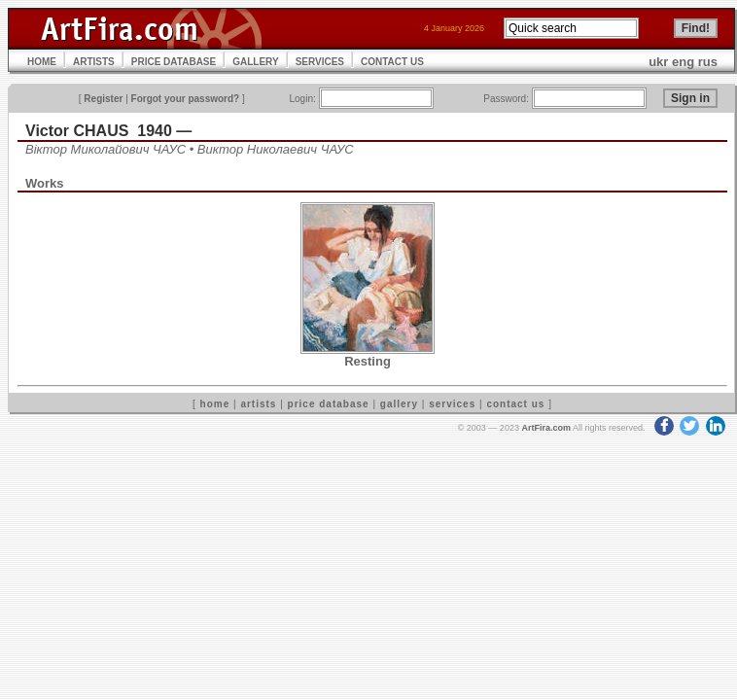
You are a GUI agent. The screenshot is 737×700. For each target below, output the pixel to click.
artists (258, 404)
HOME (42, 62)
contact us (515, 404)
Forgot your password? (186, 99)
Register (103, 99)
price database (329, 404)
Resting (368, 361)
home (215, 404)
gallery (399, 404)
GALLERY (255, 62)
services (452, 404)
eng (683, 62)
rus (708, 62)
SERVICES (320, 62)
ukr (658, 62)
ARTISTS (94, 62)
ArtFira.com (546, 428)
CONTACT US (392, 62)
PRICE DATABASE (174, 62)
